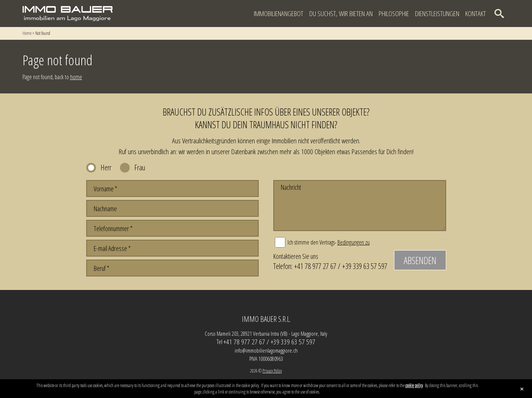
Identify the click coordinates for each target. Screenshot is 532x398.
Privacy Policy (272, 371)
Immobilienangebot (279, 14)
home (76, 77)
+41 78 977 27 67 (315, 266)
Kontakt (476, 14)
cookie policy (414, 385)
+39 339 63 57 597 (365, 266)
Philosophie (394, 14)
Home (27, 33)
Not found (43, 33)
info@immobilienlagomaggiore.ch (266, 350)
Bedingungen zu (354, 242)
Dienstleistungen (437, 14)
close (522, 389)
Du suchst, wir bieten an (341, 14)
